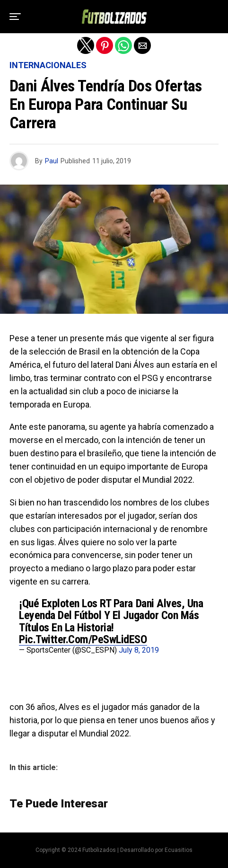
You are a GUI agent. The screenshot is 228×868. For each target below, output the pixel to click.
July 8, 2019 (139, 650)
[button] (15, 17)
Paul (52, 161)
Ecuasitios (179, 850)
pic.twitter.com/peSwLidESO (83, 639)
